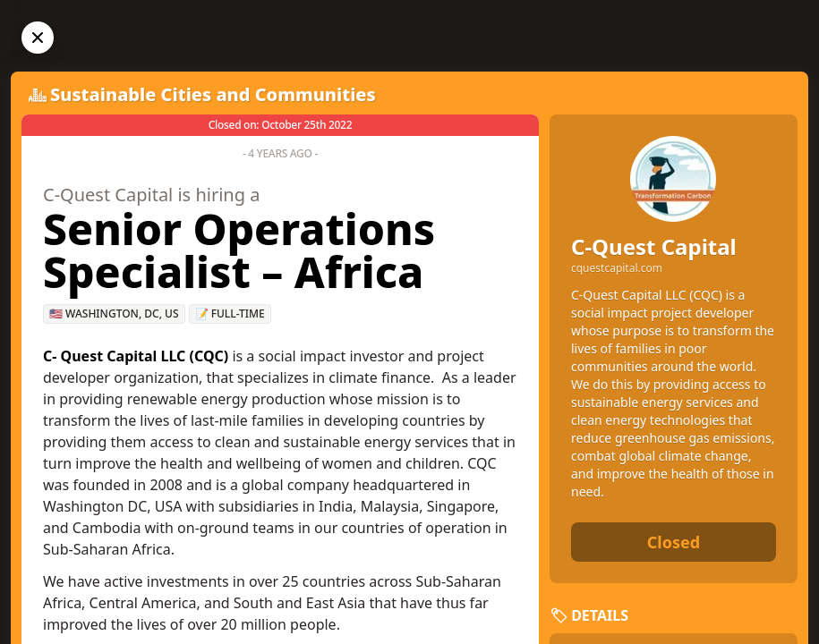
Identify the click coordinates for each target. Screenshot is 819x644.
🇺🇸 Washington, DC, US (114, 314)
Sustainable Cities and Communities (213, 94)
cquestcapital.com (617, 268)
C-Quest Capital (654, 246)
